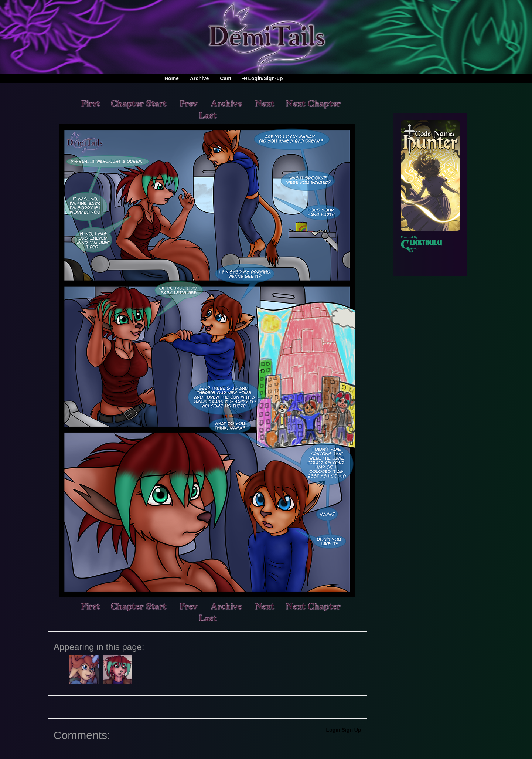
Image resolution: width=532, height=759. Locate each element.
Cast (225, 78)
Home (172, 78)
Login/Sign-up (263, 78)
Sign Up (352, 730)
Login (333, 730)
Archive (199, 78)
